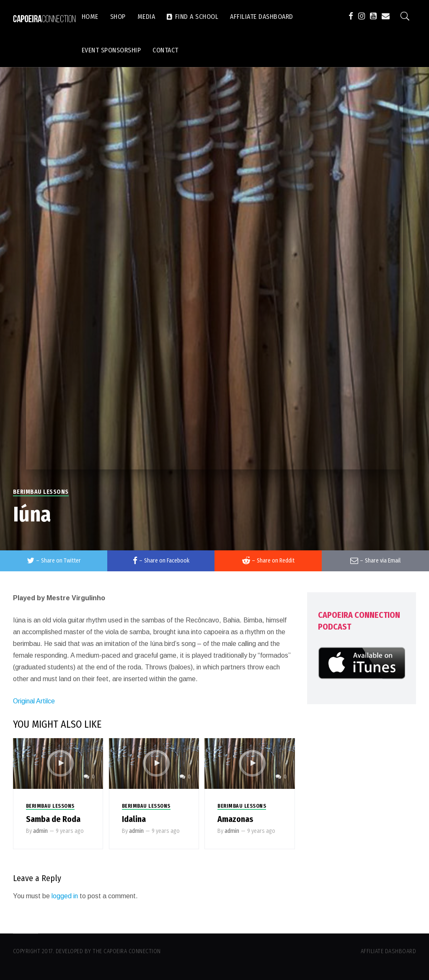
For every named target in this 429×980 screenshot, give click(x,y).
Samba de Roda (53, 819)
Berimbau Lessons (41, 492)
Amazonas (235, 819)
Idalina (134, 819)
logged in (65, 896)
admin (40, 831)
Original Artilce (34, 701)
